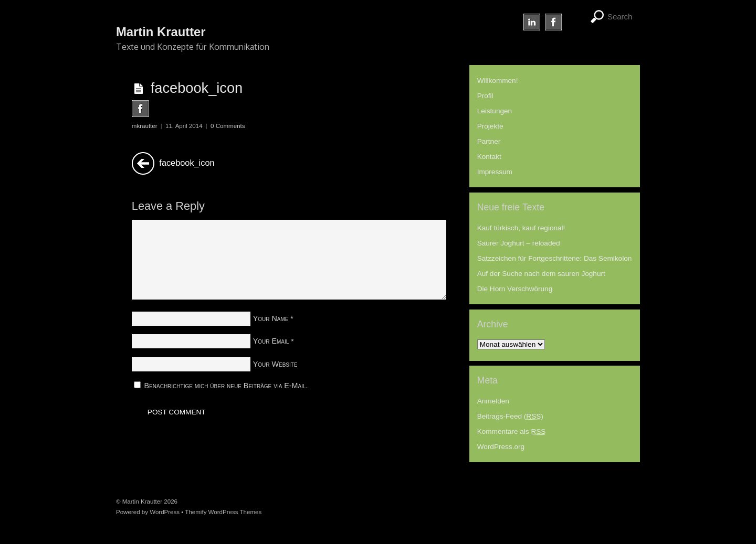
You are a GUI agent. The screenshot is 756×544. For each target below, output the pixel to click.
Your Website (275, 364)
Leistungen (495, 111)
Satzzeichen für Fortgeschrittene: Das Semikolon (555, 258)
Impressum (495, 172)
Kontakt (489, 157)
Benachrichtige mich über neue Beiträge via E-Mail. (226, 386)
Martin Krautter (142, 502)
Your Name (271, 318)
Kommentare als (512, 431)
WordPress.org (501, 447)
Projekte (490, 126)
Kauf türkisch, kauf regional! (521, 228)
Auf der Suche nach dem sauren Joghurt (541, 274)
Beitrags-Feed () (510, 416)
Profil (485, 96)
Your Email (271, 341)
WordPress (165, 512)
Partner (489, 141)
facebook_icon (197, 88)
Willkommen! (498, 81)
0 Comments (228, 126)
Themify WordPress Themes (223, 512)
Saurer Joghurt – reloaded (519, 243)
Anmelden (493, 401)
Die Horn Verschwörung (515, 289)
